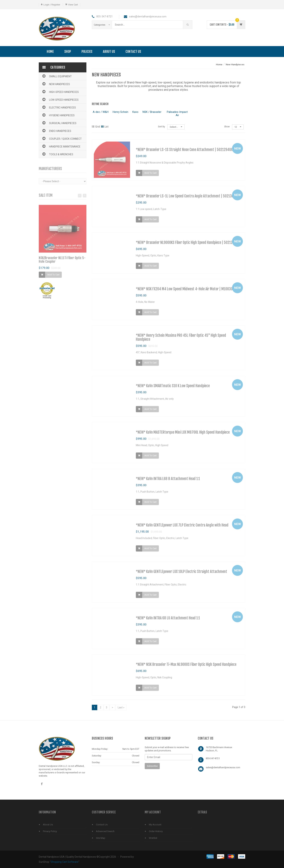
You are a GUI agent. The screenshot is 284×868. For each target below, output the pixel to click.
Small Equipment (57, 76)
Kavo (135, 112)
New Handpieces (56, 84)
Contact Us (133, 52)
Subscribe (152, 766)
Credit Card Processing (47, 297)
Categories (102, 25)
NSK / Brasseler (152, 112)
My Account (155, 825)
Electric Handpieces (59, 107)
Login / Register (52, 5)
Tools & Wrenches (57, 154)
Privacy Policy (50, 831)
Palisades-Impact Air (177, 114)
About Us (109, 52)
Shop (68, 52)
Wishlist (153, 838)
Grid (96, 127)
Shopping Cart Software (65, 862)
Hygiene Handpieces (58, 115)
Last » (121, 707)
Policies (87, 52)
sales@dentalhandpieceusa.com (223, 767)
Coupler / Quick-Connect (62, 138)
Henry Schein (120, 112)
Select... (176, 127)
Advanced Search (105, 831)
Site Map (101, 838)
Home (50, 52)
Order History (156, 831)
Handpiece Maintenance (61, 146)
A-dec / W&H (101, 112)
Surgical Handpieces (59, 123)
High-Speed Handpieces (60, 92)
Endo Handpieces (56, 131)
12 (238, 127)
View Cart (73, 5)
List (105, 127)
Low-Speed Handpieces (60, 99)
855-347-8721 (213, 758)
